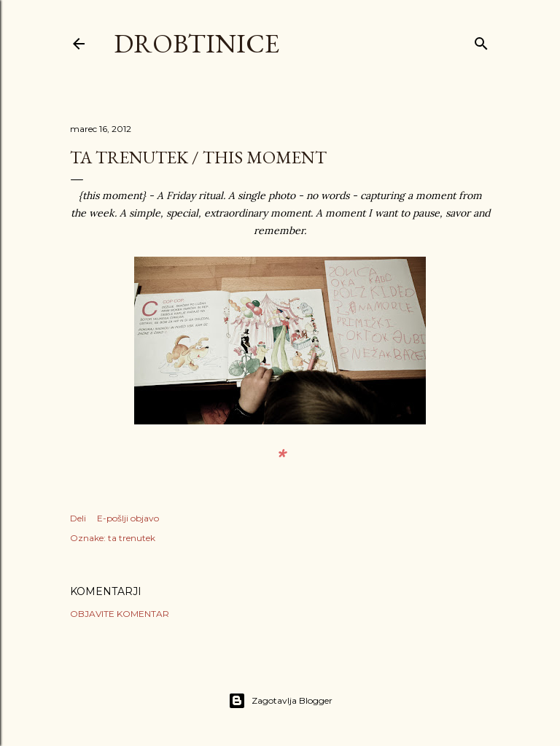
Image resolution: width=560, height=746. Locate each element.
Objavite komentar (120, 614)
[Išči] (481, 40)
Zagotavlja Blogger (280, 701)
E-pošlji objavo (128, 518)
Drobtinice (197, 43)
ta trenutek (132, 538)
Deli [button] (78, 518)
